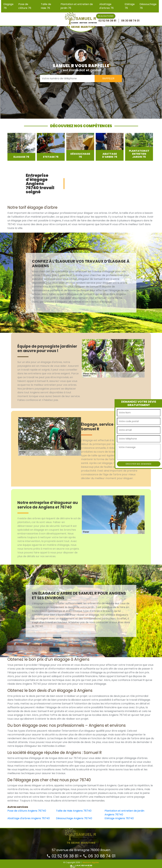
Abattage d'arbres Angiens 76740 (29, 818)
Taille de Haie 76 (46, 6)
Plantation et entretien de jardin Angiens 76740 (124, 813)
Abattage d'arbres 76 (106, 6)
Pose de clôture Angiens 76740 (27, 811)
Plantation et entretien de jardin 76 (77, 6)
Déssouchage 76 (148, 6)
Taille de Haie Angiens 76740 (74, 811)
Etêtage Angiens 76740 (119, 818)
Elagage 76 (8, 6)
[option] (21, 147)
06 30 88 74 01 (99, 856)
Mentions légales (91, 862)
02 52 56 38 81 (62, 856)
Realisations (106, 16)
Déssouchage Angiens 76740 (74, 818)
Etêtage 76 (130, 6)
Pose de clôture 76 (25, 6)
